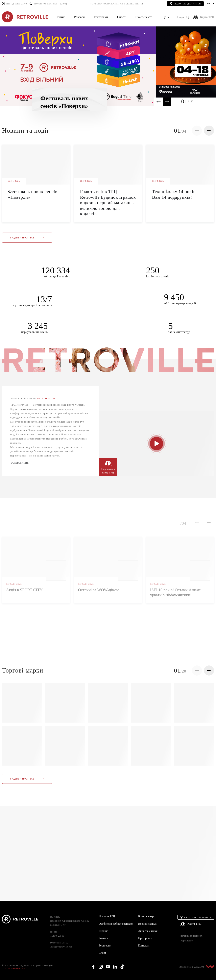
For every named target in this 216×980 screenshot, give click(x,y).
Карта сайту (187, 941)
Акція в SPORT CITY (24, 590)
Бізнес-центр (144, 17)
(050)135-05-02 (41, 4)
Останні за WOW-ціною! (99, 590)
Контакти (144, 946)
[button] (183, 17)
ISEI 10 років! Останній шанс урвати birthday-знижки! (175, 592)
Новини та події (148, 924)
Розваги (79, 17)
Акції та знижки (148, 931)
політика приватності (191, 936)
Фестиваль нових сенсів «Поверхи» (33, 194)
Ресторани (101, 17)
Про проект (145, 938)
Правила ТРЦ (107, 916)
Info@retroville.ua (61, 947)
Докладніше (20, 463)
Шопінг (60, 17)
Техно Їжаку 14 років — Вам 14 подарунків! (177, 194)
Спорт (121, 17)
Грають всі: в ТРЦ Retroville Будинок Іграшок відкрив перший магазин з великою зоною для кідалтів (108, 203)
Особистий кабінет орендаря (116, 924)
